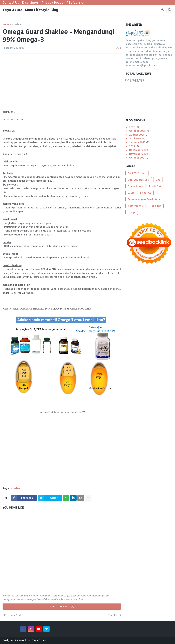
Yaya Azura (39, 640)
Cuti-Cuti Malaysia (139, 180)
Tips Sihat (155, 206)
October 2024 (138, 158)
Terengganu (135, 206)
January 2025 (138, 142)
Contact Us (11, 2)
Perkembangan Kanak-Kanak (145, 199)
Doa (158, 180)
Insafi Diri (155, 186)
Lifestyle (146, 193)
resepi (132, 212)
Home (6, 24)
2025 (133, 127)
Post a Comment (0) (62, 606)
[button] (163, 10)
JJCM (131, 193)
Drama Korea (135, 186)
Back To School (137, 173)
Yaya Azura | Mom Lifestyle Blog (30, 10)
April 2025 (136, 138)
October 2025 (138, 131)
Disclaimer (30, 2)
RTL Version (76, 2)
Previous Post (13, 615)
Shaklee (16, 24)
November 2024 (139, 154)
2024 (133, 146)
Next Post (114, 615)
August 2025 (137, 135)
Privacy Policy (52, 2)
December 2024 (139, 150)
